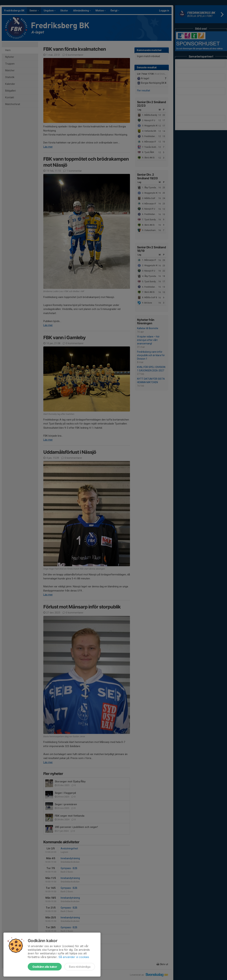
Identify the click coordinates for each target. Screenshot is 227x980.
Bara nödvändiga (80, 967)
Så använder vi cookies (74, 957)
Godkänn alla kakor (45, 967)
